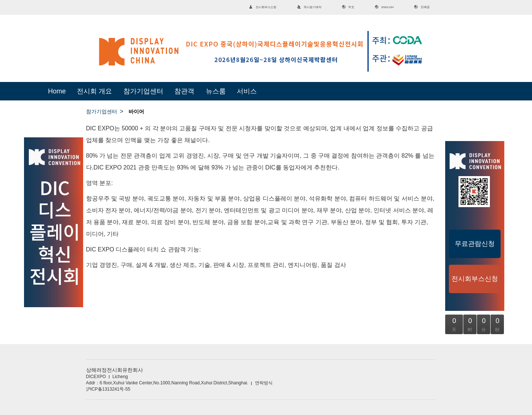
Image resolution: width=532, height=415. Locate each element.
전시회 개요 (94, 91)
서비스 (247, 91)
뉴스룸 (216, 91)
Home (57, 91)
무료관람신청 (475, 244)
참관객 (184, 91)
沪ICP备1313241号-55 (108, 389)
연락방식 (264, 383)
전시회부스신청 (475, 279)
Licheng (120, 377)
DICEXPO (96, 377)
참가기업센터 (143, 91)
